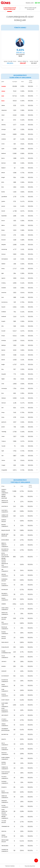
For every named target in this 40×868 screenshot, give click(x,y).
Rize (3, 393)
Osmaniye (4, 388)
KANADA (4, 666)
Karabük (4, 288)
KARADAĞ (4, 671)
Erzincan (4, 235)
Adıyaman (4, 110)
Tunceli (3, 446)
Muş (2, 369)
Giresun (4, 254)
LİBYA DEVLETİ (5, 715)
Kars (3, 297)
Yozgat (3, 465)
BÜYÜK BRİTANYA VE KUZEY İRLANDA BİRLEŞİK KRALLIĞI (5, 557)
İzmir (3, 96)
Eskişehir (4, 245)
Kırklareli (4, 317)
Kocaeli (3, 331)
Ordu (3, 384)
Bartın (3, 158)
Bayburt (4, 168)
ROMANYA (4, 787)
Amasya (4, 129)
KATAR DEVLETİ (5, 676)
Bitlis (3, 182)
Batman (4, 163)
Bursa (3, 101)
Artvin (3, 144)
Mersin (3, 360)
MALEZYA (4, 739)
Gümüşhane (5, 259)
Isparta (3, 278)
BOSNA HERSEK (5, 540)
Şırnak (3, 427)
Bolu (3, 187)
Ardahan (4, 139)
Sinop (3, 412)
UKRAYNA (4, 831)
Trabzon (4, 441)
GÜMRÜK (4, 604)
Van (2, 456)
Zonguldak (4, 470)
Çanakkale (4, 197)
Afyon (3, 115)
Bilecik (3, 173)
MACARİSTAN (5, 734)
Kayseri (3, 307)
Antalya (3, 134)
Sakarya (4, 398)
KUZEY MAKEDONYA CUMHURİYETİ (5, 710)
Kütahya (4, 341)
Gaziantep (4, 249)
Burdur (3, 192)
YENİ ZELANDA (5, 846)
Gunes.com (30, 3)
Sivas (3, 417)
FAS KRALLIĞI (5, 590)
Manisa (3, 350)
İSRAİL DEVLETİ (5, 642)
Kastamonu (5, 302)
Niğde (3, 379)
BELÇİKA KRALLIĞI (6, 530)
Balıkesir (4, 153)
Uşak (3, 451)
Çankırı (3, 201)
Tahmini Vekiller (10, 866)
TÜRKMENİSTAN (5, 826)
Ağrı (2, 120)
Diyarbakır (4, 216)
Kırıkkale (4, 312)
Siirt (3, 408)
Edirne (3, 225)
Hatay (3, 269)
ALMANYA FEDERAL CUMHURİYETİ (5, 491)
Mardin (3, 355)
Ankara (3, 91)
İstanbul (4, 86)
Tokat (3, 436)
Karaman (4, 293)
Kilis (3, 326)
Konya (3, 336)
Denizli (3, 211)
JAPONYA (4, 662)
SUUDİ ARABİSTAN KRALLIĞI (4, 811)
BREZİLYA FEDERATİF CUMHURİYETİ (5, 545)
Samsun (4, 403)
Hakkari (3, 264)
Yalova (3, 460)
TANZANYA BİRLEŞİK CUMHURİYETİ (5, 817)
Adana (3, 105)
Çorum (3, 206)
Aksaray (4, 125)
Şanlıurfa (4, 422)
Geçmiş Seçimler (30, 866)
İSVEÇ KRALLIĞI (5, 647)
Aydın (3, 149)
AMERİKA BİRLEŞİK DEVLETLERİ (4, 496)
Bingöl (3, 177)
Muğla (3, 364)
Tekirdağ (4, 432)
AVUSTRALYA (5, 506)
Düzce (3, 221)
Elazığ (3, 230)
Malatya (4, 345)
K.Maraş (3, 283)
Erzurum (4, 240)
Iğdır (3, 273)
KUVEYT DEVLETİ (5, 700)
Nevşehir (4, 374)
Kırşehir (3, 321)
